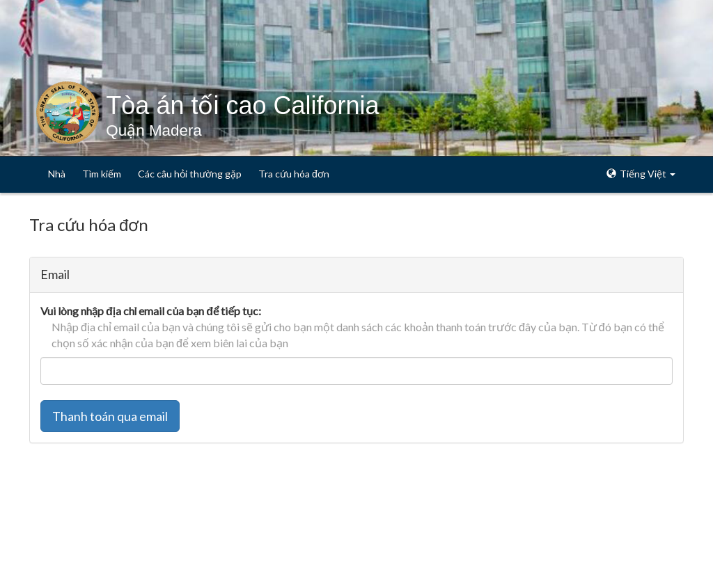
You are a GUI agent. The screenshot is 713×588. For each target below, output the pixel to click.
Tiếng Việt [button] (641, 174)
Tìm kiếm (102, 174)
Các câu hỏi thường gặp (190, 174)
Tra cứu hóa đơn (294, 174)
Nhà (57, 174)
